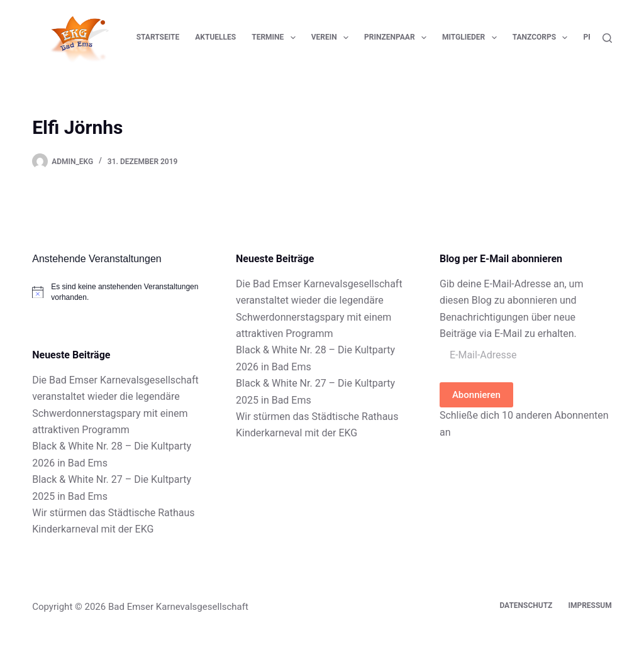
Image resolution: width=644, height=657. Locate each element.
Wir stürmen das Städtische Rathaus (113, 513)
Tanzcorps (543, 38)
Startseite (158, 37)
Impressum (590, 605)
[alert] (118, 292)
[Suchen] (607, 38)
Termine (276, 38)
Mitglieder (472, 38)
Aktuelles (215, 37)
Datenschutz (526, 605)
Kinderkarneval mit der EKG (93, 529)
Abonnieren (476, 395)
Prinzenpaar (398, 38)
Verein (332, 38)
